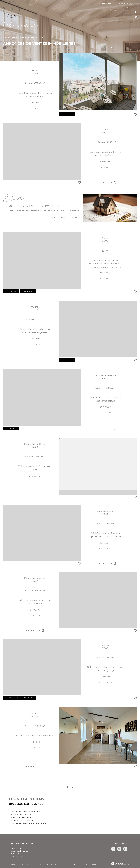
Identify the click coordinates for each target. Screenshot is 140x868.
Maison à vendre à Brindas (22, 820)
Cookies (99, 865)
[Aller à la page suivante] (78, 787)
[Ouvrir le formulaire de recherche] (124, 4)
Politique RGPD (90, 865)
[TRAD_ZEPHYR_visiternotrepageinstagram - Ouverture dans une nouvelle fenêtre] (119, 849)
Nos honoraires (49, 865)
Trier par (113, 48)
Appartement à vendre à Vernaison (26, 811)
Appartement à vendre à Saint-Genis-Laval (29, 823)
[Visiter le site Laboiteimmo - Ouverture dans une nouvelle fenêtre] (120, 864)
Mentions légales (68, 865)
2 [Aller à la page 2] (73, 787)
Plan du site (58, 865)
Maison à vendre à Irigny (21, 814)
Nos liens (82, 865)
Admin (76, 865)
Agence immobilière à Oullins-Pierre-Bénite (20, 37)
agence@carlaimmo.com (20, 851)
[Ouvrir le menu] (136, 4)
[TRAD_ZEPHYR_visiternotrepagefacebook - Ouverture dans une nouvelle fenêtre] (113, 849)
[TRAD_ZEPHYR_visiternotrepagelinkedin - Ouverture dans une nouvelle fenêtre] (125, 849)
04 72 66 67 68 (16, 848)
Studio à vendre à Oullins (21, 817)
